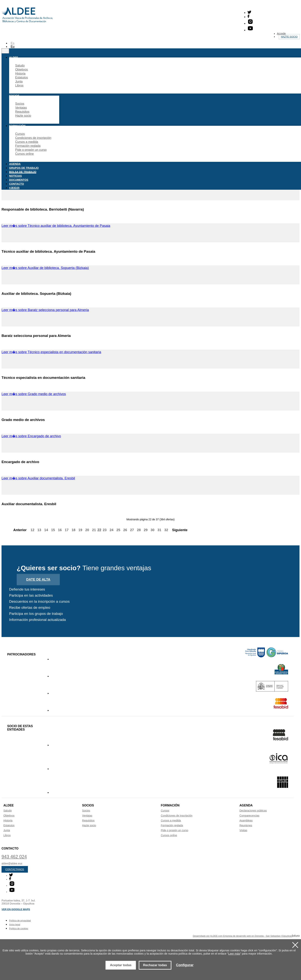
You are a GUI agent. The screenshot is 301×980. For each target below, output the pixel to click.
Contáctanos (15, 869)
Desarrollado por (246, 936)
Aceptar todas (121, 965)
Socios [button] (14, 96)
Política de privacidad (20, 921)
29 (146, 530)
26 (125, 530)
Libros (19, 85)
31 (159, 530)
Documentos (19, 180)
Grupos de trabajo (24, 168)
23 (105, 530)
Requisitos (22, 112)
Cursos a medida (27, 142)
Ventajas (21, 108)
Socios (20, 104)
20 (87, 530)
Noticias (15, 176)
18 (73, 530)
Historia (20, 74)
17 (67, 530)
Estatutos (22, 77)
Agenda (15, 164)
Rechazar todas (155, 965)
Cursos (20, 134)
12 (32, 530)
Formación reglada (28, 146)
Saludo (20, 66)
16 (60, 530)
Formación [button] (17, 126)
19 (80, 530)
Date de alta (38, 580)
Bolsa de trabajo (23, 172)
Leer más (234, 954)
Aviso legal (15, 925)
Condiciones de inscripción (33, 138)
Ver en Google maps (16, 909)
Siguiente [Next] (182, 530)
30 (153, 530)
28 (139, 530)
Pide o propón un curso (31, 150)
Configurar (185, 965)
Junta (19, 81)
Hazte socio (289, 37)
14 (46, 530)
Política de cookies (19, 929)
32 (166, 530)
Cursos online (24, 154)
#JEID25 (14, 188)
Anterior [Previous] (18, 530)
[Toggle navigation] (5, 51)
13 (39, 530)
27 (132, 530)
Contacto (17, 184)
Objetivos (22, 70)
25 (118, 530)
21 (94, 530)
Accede (281, 34)
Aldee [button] (14, 57)
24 (111, 530)
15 (53, 530)
